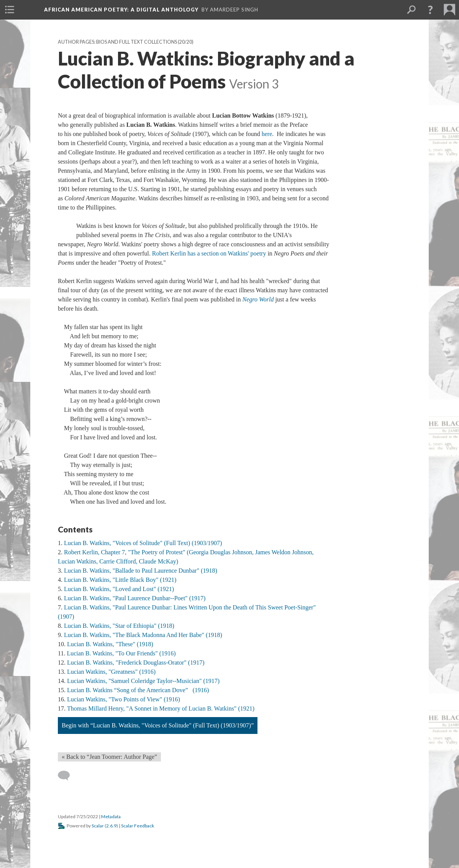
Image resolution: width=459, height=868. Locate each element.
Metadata (111, 816)
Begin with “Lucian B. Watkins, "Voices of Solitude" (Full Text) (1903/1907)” (158, 725)
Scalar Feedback (138, 826)
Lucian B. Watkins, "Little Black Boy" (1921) (120, 580)
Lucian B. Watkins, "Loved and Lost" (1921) (119, 589)
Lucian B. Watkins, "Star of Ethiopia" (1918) (119, 626)
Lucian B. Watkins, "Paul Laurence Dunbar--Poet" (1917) (135, 598)
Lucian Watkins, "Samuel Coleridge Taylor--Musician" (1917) (143, 681)
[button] (430, 10)
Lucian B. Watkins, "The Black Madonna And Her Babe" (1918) (143, 635)
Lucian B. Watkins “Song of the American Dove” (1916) (138, 690)
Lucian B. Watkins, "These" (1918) (110, 644)
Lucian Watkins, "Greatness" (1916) (111, 672)
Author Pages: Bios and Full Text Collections (117, 42)
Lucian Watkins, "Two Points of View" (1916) (124, 699)
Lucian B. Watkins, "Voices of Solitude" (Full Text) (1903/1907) (143, 543)
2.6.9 (111, 826)
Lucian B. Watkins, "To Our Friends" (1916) (121, 653)
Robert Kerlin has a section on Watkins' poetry (210, 253)
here (267, 134)
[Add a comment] (67, 776)
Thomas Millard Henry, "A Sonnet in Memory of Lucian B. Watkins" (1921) (161, 708)
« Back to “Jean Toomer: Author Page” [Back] (109, 757)
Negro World (258, 299)
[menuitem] (10, 10)
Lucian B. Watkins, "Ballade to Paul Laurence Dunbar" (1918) (141, 571)
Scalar (98, 826)
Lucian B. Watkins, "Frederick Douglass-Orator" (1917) (136, 662)
